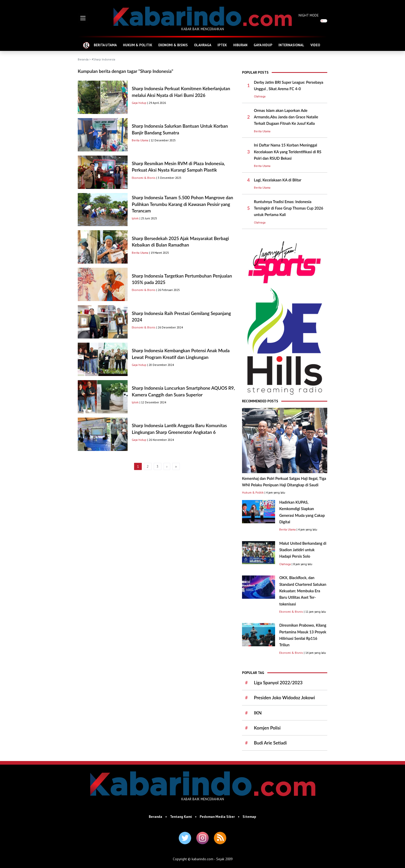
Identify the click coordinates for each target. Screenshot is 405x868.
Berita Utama (140, 140)
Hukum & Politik (253, 492)
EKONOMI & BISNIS (173, 45)
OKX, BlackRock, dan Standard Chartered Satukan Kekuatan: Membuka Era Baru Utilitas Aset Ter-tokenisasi (303, 591)
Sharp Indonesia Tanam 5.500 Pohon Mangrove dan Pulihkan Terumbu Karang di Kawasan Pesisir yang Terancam (182, 204)
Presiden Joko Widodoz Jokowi (284, 698)
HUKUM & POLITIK (138, 45)
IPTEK (222, 45)
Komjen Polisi (267, 728)
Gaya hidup (139, 103)
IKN (258, 713)
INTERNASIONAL (291, 45)
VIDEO (315, 45)
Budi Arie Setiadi (270, 743)
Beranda (83, 59)
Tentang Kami (181, 817)
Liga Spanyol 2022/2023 (278, 683)
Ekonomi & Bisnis (144, 178)
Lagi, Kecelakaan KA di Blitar (278, 180)
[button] (83, 18)
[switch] (324, 21)
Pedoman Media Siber (217, 817)
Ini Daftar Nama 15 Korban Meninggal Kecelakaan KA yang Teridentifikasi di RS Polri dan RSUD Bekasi (288, 152)
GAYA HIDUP (263, 45)
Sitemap (249, 817)
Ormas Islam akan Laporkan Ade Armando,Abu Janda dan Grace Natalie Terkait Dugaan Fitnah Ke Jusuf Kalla (286, 117)
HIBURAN (240, 45)
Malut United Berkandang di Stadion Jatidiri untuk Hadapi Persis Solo (303, 550)
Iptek (135, 218)
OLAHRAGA (203, 45)
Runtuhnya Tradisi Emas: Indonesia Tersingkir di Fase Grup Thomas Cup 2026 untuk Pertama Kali (289, 208)
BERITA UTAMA (105, 45)
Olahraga (260, 96)
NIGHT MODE (309, 15)
